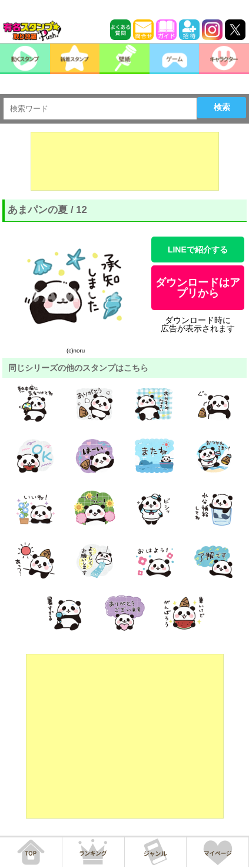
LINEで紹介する (198, 250)
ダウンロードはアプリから (198, 288)
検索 (222, 107)
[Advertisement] (125, 161)
